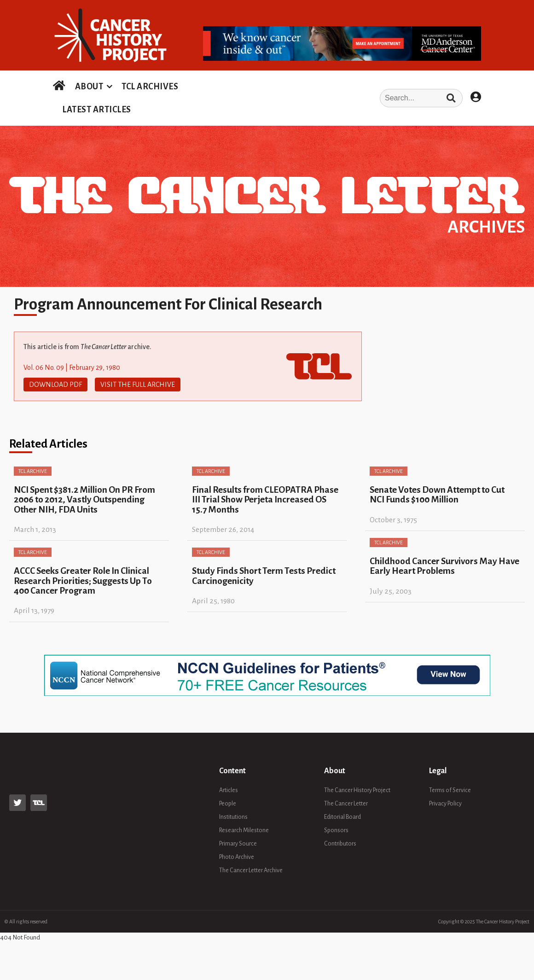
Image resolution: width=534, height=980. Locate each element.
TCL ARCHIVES (150, 87)
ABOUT (89, 87)
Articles (229, 790)
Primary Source (238, 844)
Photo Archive (237, 857)
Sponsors (336, 830)
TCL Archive (33, 471)
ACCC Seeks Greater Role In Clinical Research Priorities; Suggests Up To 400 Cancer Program (83, 581)
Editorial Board (342, 817)
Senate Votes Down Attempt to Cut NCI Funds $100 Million (437, 495)
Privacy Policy (445, 804)
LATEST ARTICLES (97, 110)
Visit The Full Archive (138, 385)
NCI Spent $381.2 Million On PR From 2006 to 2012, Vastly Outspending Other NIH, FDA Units (84, 500)
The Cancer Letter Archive (251, 870)
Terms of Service (450, 790)
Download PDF (55, 385)
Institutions (233, 817)
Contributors (340, 844)
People (228, 804)
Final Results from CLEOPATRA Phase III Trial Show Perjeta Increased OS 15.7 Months (265, 500)
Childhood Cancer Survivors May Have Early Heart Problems (444, 566)
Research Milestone (244, 830)
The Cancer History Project (357, 790)
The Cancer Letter (346, 804)
